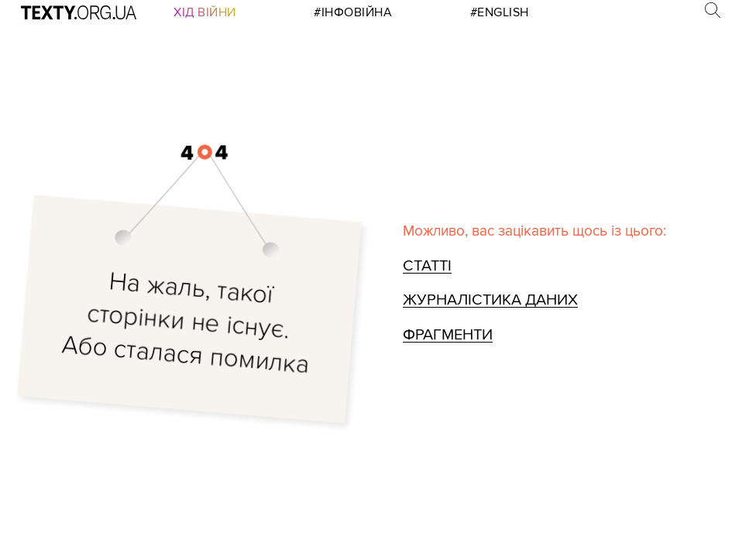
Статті (427, 267)
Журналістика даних (487, 300)
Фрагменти (446, 334)
